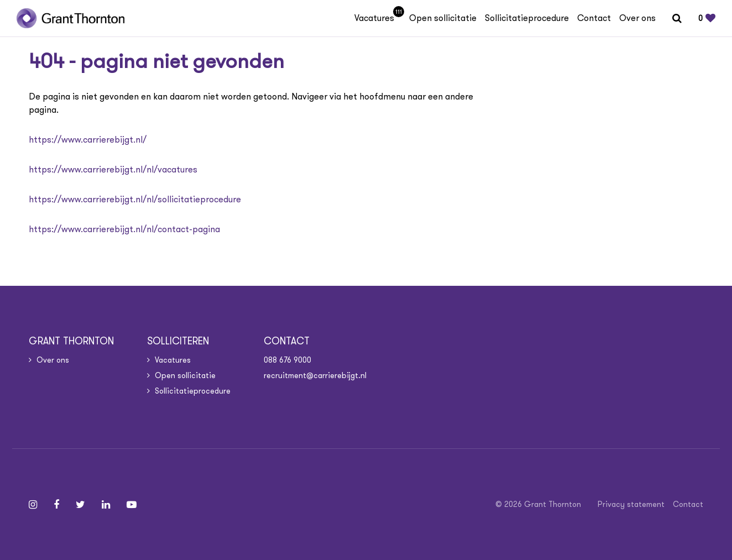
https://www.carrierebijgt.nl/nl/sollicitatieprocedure (135, 199)
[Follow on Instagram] (33, 505)
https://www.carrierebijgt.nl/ (88, 140)
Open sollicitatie (443, 18)
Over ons (637, 18)
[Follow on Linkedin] (106, 505)
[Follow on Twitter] (80, 505)
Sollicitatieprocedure (527, 18)
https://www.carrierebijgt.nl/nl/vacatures (113, 169)
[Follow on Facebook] (56, 505)
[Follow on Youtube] (132, 505)
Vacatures (378, 18)
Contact (594, 18)
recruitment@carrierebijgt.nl (315, 375)
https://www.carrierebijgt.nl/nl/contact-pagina (124, 229)
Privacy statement (631, 504)
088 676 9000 (287, 360)
